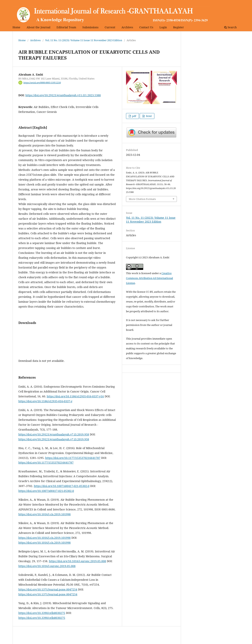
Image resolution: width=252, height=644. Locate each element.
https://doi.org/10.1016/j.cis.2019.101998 (45, 514)
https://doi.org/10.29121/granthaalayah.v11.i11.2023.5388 (63, 95)
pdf (134, 116)
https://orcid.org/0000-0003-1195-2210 (42, 83)
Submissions (90, 27)
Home (16, 27)
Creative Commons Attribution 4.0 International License (149, 278)
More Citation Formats (142, 199)
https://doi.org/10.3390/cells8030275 (42, 613)
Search (230, 27)
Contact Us (146, 27)
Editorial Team (66, 27)
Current (110, 27)
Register (179, 27)
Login (163, 27)
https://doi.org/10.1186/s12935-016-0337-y (45, 401)
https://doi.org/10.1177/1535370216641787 (73, 458)
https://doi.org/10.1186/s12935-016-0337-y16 (75, 396)
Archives (127, 27)
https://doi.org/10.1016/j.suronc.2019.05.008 (77, 561)
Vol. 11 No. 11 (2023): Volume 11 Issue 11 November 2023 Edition (84, 40)
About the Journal (38, 27)
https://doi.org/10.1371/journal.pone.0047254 (48, 589)
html (148, 116)
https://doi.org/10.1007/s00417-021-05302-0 (62, 486)
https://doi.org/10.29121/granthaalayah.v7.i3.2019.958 (54, 434)
